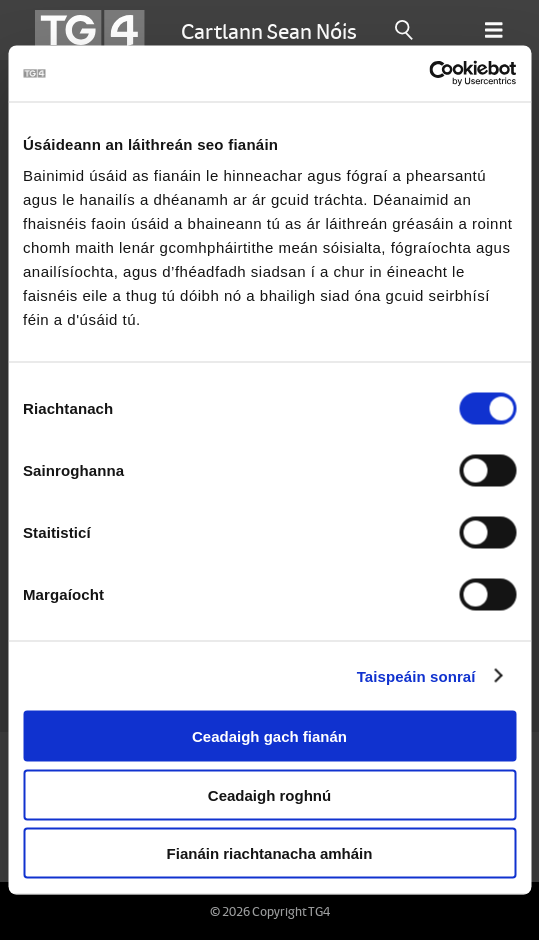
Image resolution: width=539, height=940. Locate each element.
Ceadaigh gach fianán (269, 736)
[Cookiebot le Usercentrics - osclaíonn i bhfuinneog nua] (428, 74)
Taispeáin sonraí (416, 675)
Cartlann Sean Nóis (269, 30)
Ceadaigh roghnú (269, 794)
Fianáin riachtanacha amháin (270, 853)
